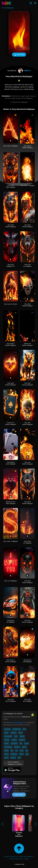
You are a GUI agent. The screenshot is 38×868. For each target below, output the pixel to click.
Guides (26, 859)
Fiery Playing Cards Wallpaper (11, 463)
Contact (7, 856)
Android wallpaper (18, 722)
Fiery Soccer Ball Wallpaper (27, 661)
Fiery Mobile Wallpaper (27, 185)
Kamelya (24, 71)
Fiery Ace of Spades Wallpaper (11, 423)
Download (19, 55)
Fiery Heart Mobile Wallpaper (11, 384)
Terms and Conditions (26, 856)
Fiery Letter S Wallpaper (11, 541)
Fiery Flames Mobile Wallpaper (27, 147)
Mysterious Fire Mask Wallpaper (11, 503)
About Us (14, 856)
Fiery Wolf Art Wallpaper (27, 265)
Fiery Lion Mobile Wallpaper (27, 463)
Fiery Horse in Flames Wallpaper (11, 661)
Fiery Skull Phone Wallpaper (11, 700)
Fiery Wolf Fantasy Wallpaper (27, 384)
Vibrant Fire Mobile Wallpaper (27, 344)
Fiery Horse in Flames (11, 304)
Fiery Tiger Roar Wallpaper (27, 700)
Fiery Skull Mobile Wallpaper (27, 226)
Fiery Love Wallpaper (11, 581)
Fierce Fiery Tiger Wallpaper (11, 186)
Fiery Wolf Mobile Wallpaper (11, 226)
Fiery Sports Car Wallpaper (11, 621)
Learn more (19, 795)
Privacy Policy (14, 859)
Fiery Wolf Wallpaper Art (11, 265)
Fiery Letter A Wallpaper (11, 146)
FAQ (21, 859)
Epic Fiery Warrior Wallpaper (27, 621)
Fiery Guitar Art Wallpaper (27, 542)
